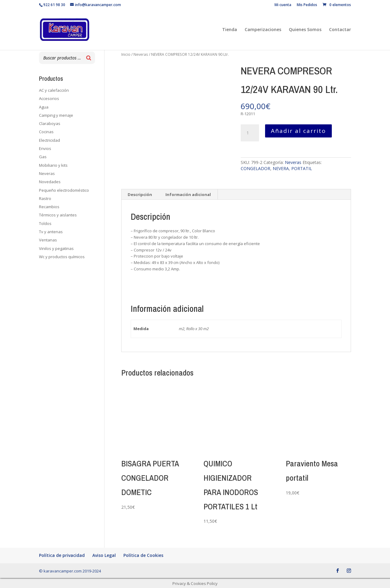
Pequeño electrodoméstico (64, 190)
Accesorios (49, 98)
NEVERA (281, 168)
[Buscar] (89, 58)
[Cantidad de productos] (250, 133)
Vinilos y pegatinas (56, 248)
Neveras (141, 54)
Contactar (340, 30)
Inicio (126, 54)
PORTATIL (302, 168)
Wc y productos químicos (62, 257)
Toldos (45, 223)
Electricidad (50, 140)
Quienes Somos (305, 30)
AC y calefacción (54, 90)
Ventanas (48, 240)
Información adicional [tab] (188, 194)
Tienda (230, 30)
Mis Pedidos (307, 5)
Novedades (50, 182)
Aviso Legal (104, 555)
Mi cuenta (283, 5)
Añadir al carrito (298, 131)
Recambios (49, 207)
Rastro (45, 198)
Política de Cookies (143, 555)
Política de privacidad (62, 555)
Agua (44, 107)
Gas (43, 157)
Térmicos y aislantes (58, 215)
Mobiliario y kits (53, 165)
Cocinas (46, 132)
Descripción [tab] (140, 194)
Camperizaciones (263, 30)
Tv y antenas (51, 232)
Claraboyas (50, 123)
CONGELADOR (255, 168)
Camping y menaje (56, 115)
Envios (45, 148)
